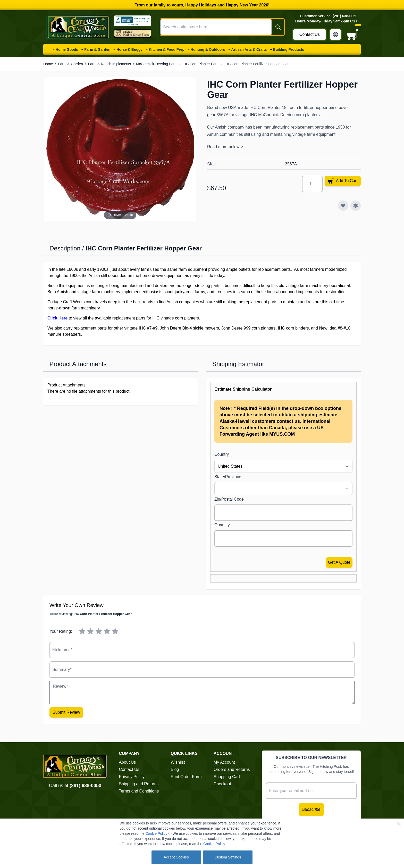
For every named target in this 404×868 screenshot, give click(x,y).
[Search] (278, 27)
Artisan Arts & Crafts (249, 49)
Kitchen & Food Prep (166, 49)
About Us (127, 762)
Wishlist (178, 762)
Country (222, 454)
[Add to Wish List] (343, 206)
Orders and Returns (232, 769)
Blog (175, 769)
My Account (224, 762)
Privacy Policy (132, 777)
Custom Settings (228, 857)
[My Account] (335, 35)
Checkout (222, 784)
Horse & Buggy (129, 49)
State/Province (228, 477)
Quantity (222, 525)
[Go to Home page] (79, 27)
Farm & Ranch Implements (110, 64)
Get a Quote (339, 562)
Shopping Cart (227, 777)
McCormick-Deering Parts (157, 64)
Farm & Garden (97, 49)
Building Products (289, 49)
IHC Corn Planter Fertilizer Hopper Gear (256, 64)
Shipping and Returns (139, 784)
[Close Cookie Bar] (399, 824)
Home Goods (67, 49)
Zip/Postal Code (229, 499)
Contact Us (310, 34)
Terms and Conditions (139, 791)
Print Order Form (186, 777)
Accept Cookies (176, 857)
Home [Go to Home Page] (48, 64)
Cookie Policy (156, 833)
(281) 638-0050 (85, 786)
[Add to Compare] (356, 206)
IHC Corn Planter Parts (201, 64)
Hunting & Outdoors (208, 49)
